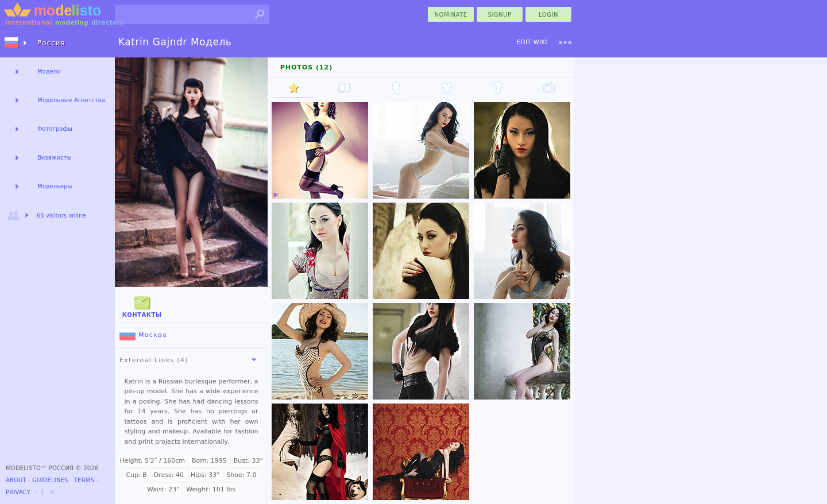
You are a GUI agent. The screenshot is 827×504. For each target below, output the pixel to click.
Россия (51, 43)
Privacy (18, 492)
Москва (143, 335)
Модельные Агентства (71, 100)
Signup (500, 15)
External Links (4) (190, 360)
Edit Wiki (532, 42)
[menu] (565, 42)
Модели (49, 71)
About (16, 480)
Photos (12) (307, 67)
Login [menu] (548, 15)
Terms (84, 480)
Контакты (142, 306)
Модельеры (55, 186)
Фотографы (55, 129)
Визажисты (55, 158)
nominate (451, 15)
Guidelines (50, 480)
